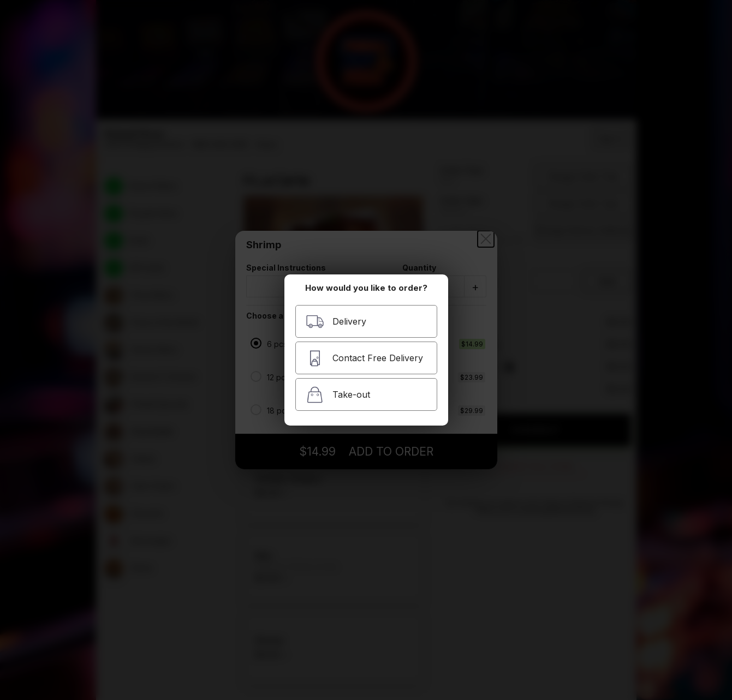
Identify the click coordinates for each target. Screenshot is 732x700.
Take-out (338, 395)
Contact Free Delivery (364, 358)
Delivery (336, 322)
